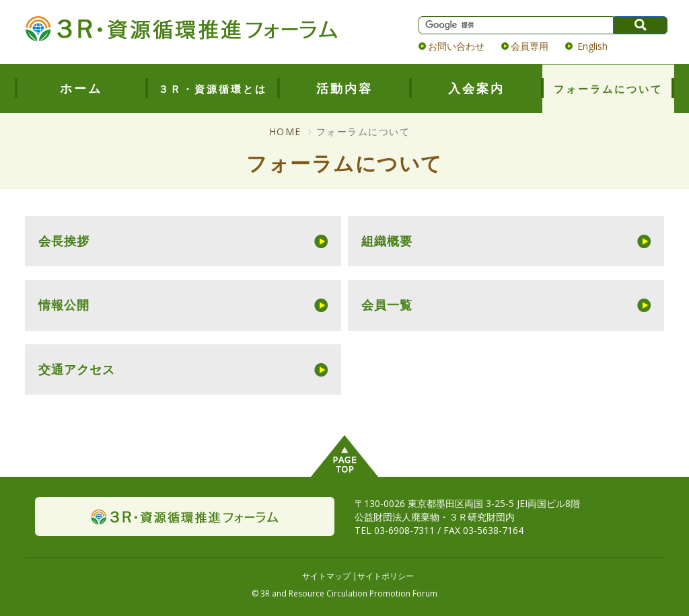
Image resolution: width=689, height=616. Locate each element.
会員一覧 (387, 305)
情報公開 (64, 305)
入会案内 (476, 88)
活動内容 (344, 88)
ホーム (81, 88)
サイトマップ (326, 576)
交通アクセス (77, 369)
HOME (285, 131)
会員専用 (530, 46)
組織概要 (387, 241)
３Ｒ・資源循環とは (213, 89)
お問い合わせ (456, 46)
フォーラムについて (608, 89)
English (591, 46)
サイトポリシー (386, 576)
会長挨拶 (64, 241)
